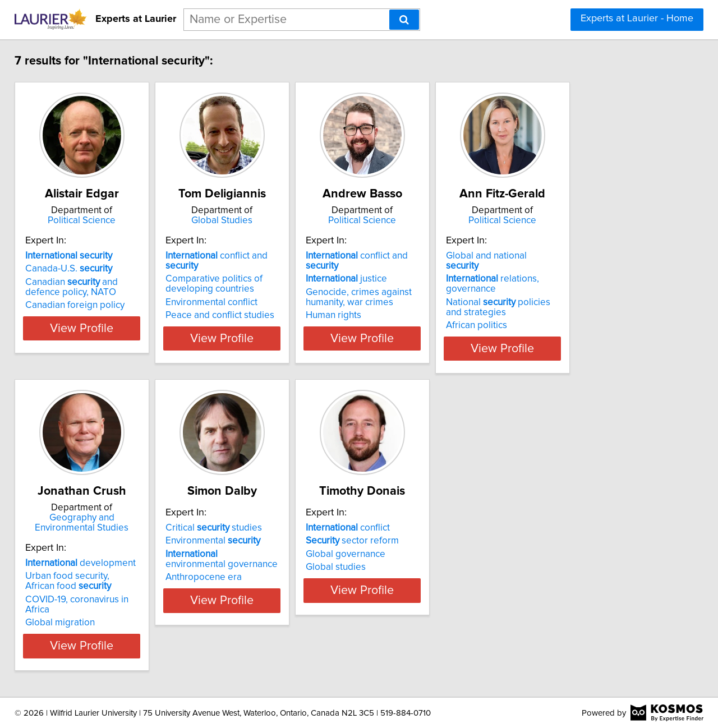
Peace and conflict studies (256, 315)
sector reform (416, 576)
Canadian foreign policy (83, 315)
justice (410, 279)
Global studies (400, 602)
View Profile (104, 348)
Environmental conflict (247, 302)
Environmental (249, 576)
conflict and (270, 266)
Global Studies (272, 220)
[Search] (404, 20)
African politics (569, 325)
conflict (412, 563)
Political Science (104, 220)
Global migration (68, 612)
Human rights (397, 315)
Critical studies (250, 563)
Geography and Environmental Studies (104, 523)
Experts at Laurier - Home (637, 19)
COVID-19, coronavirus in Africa (98, 600)
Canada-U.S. (77, 279)
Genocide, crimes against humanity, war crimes (423, 297)
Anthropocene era (240, 612)
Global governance (409, 589)
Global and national (596, 266)
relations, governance (584, 284)
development (88, 563)
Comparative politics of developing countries (250, 284)
